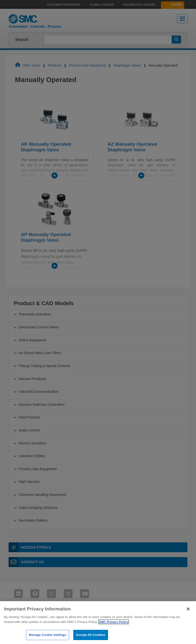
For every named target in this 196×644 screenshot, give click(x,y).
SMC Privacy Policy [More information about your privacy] (114, 631)
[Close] (188, 618)
